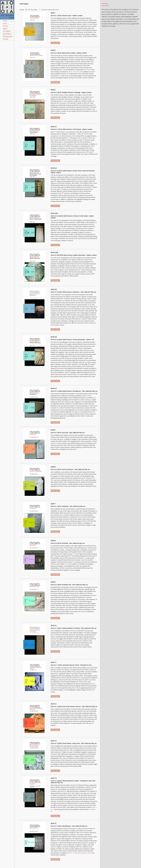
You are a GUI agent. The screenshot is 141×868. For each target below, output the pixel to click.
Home (5, 21)
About (5, 23)
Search (5, 29)
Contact (5, 39)
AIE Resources (8, 36)
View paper (55, 43)
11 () (80, 853)
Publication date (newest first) (50, 10)
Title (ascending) (33, 10)
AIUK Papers (7, 34)
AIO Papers (7, 31)
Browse (5, 26)
